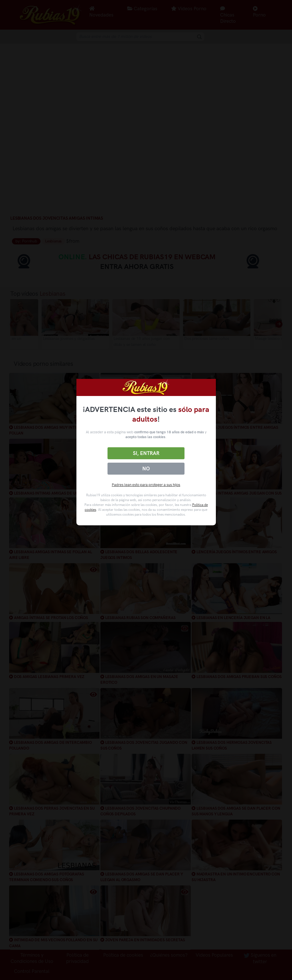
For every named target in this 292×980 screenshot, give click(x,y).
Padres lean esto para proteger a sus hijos (146, 485)
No (146, 469)
